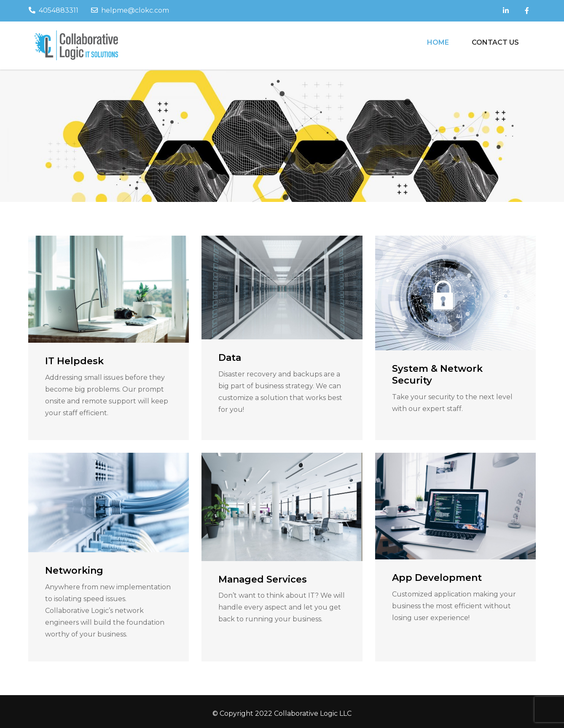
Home (438, 42)
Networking (74, 571)
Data (230, 358)
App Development (437, 578)
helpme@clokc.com (130, 10)
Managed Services (263, 579)
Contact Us (495, 42)
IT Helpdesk (74, 361)
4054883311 (54, 10)
